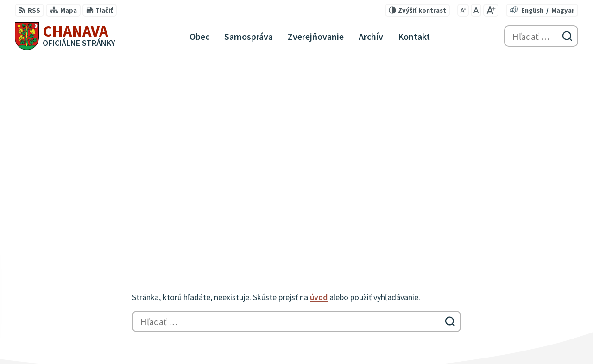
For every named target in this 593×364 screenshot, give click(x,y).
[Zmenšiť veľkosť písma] (463, 10)
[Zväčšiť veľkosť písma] (491, 10)
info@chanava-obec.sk (540, 338)
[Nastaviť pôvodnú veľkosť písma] (476, 10)
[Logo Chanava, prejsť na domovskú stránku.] (65, 36)
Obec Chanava (90, 270)
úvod (319, 109)
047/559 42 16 (524, 327)
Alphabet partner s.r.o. (136, 261)
